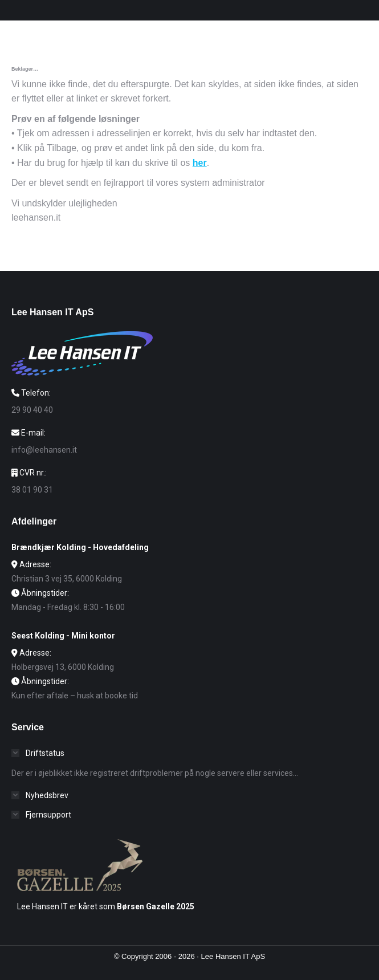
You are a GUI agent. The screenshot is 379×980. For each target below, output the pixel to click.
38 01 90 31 (32, 490)
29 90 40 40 (32, 410)
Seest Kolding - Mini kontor (63, 636)
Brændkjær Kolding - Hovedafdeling (80, 547)
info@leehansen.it (44, 450)
